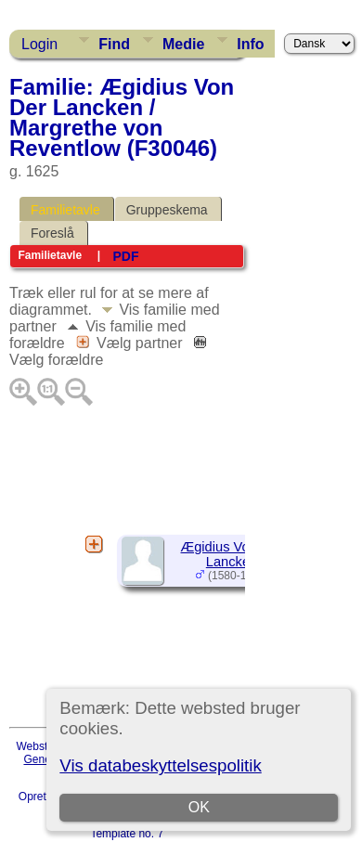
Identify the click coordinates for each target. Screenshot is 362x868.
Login (39, 44)
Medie (183, 44)
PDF (125, 256)
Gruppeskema (167, 210)
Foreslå (52, 233)
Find (114, 44)
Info (250, 44)
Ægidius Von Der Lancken (232, 554)
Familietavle (65, 210)
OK (199, 807)
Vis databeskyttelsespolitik (160, 765)
